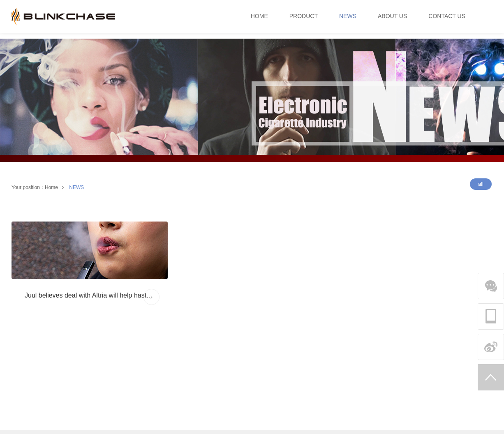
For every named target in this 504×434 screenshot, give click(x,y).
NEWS (76, 187)
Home (51, 187)
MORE (152, 297)
